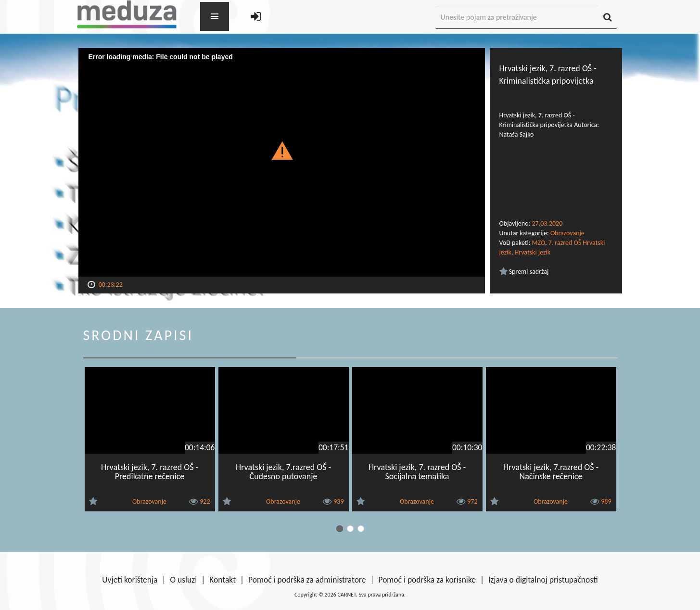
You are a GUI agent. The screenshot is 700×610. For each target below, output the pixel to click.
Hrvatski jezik (532, 252)
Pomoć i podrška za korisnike (427, 580)
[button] (282, 150)
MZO (539, 243)
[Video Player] (282, 162)
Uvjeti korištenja (130, 580)
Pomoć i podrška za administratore (307, 580)
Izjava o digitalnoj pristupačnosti (543, 580)
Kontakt (223, 580)
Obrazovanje (567, 233)
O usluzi (184, 580)
